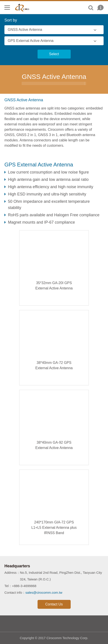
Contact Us (54, 604)
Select (54, 54)
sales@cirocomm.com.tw (44, 592)
